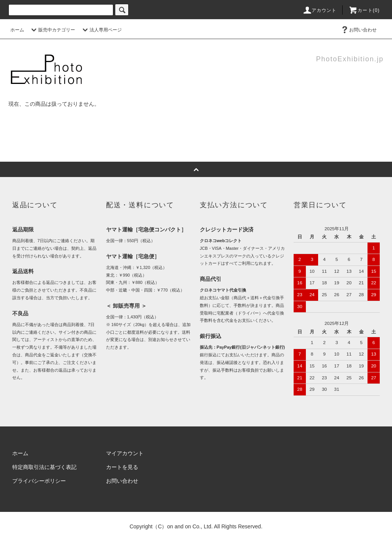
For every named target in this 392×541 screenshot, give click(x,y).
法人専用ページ (101, 30)
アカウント (320, 10)
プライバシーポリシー (39, 481)
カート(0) (364, 10)
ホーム (17, 30)
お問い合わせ (358, 30)
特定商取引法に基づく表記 (44, 467)
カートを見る (122, 467)
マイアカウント (125, 453)
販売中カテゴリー (52, 30)
